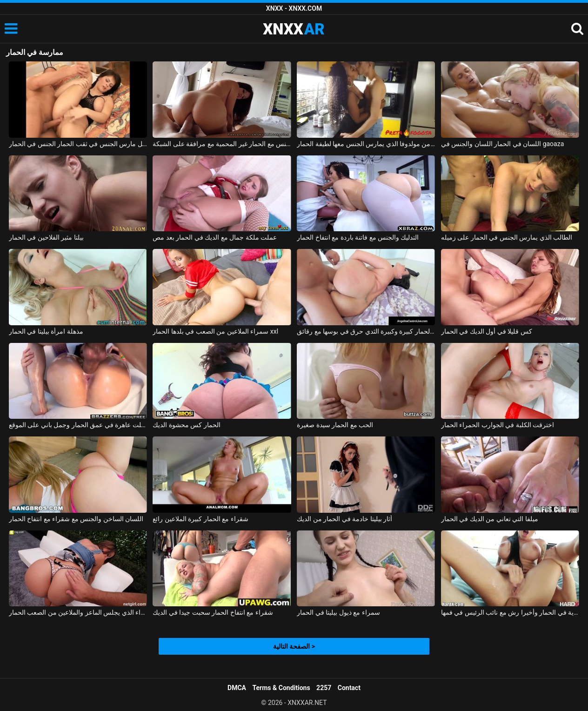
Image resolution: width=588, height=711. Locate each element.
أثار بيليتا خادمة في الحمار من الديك (344, 519)
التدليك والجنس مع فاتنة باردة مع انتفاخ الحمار (358, 237)
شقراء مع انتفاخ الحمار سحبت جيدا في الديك (213, 612)
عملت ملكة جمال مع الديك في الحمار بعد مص (215, 237)
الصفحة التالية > (294, 646)
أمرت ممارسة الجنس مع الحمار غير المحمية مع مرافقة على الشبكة (222, 144)
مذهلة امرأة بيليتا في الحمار (46, 331)
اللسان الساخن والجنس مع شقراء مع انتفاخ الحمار (76, 519)
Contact (349, 688)
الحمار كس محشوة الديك (186, 425)
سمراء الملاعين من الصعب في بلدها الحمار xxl (215, 331)
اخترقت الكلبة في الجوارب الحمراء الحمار (498, 425)
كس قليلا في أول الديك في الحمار (487, 331)
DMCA (237, 688)
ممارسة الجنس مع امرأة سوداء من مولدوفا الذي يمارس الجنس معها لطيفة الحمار (366, 144)
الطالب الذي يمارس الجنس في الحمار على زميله (507, 237)
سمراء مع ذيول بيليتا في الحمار (338, 612)
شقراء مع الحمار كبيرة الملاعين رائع (200, 519)
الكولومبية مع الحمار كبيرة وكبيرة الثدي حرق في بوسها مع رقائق (366, 331)
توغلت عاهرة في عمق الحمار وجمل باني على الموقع (78, 425)
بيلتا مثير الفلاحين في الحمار (46, 237)
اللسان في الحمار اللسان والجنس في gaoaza (502, 144)
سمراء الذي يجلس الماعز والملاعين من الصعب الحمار (78, 612)
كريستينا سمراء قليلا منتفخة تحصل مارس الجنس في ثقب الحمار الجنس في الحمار (78, 144)
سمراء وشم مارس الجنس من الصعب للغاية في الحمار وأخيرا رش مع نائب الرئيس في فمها (510, 612)
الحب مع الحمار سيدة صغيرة (335, 425)
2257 (324, 688)
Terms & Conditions (281, 688)
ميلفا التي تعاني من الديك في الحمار (490, 519)
